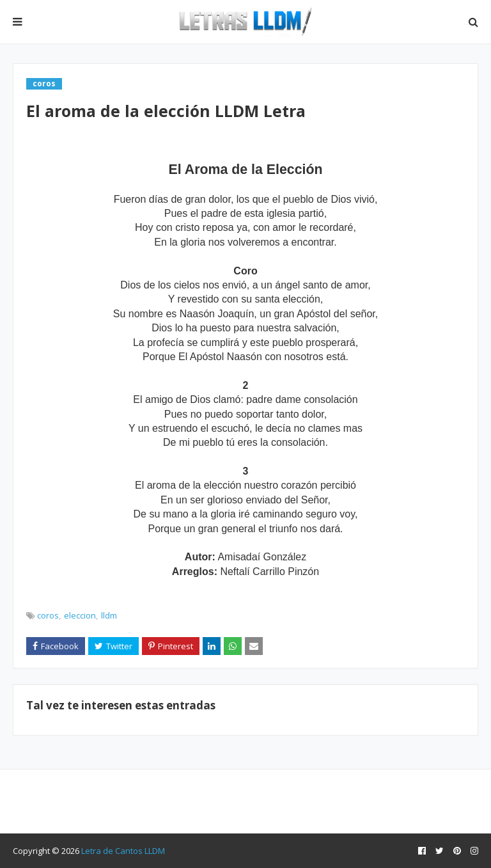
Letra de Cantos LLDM (123, 851)
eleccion (80, 615)
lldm (109, 615)
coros (48, 615)
